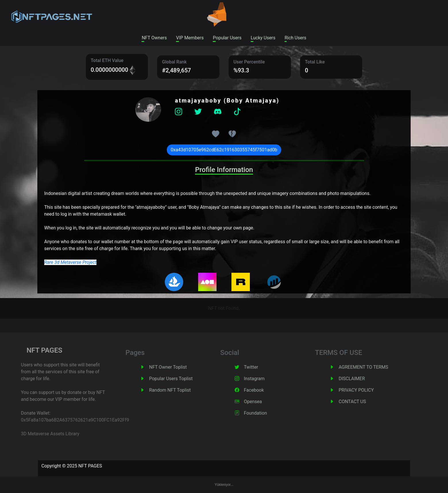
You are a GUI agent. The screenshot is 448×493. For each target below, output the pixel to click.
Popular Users (227, 38)
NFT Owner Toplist (177, 367)
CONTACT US (361, 402)
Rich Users (296, 38)
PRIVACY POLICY (365, 390)
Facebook (263, 390)
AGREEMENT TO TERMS (372, 367)
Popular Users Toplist (180, 379)
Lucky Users (263, 38)
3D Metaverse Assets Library (40, 434)
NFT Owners (154, 38)
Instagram (263, 379)
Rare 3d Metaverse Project (70, 262)
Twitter (260, 367)
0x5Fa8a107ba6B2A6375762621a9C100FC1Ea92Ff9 (65, 420)
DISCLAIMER (361, 379)
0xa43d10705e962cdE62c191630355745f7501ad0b (224, 150)
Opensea (262, 402)
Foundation (264, 413)
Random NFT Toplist (179, 390)
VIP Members (190, 38)
